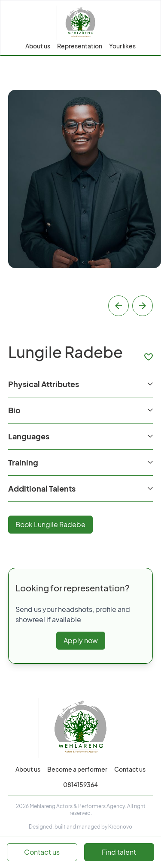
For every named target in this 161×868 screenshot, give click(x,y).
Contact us (130, 769)
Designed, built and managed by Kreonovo (80, 827)
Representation (80, 46)
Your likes (122, 46)
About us (38, 46)
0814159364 (80, 784)
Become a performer (77, 769)
